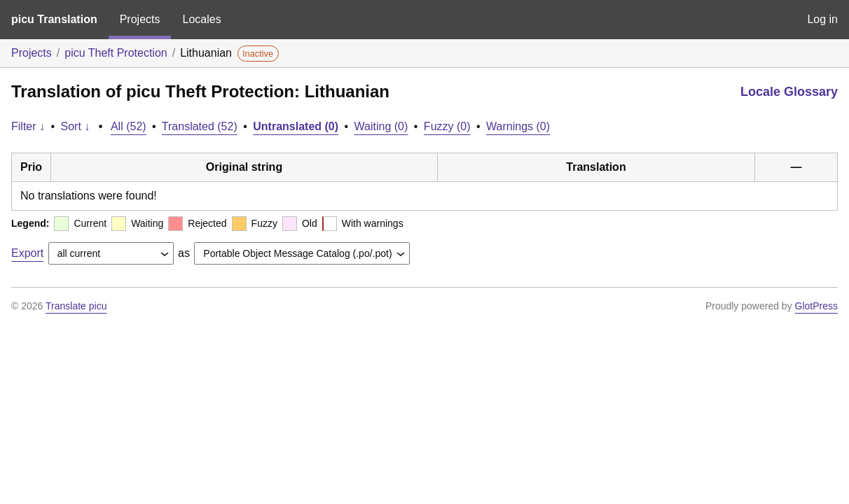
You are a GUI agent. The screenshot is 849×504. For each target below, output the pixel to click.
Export (27, 253)
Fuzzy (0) (447, 126)
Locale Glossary (789, 92)
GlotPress (816, 306)
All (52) (129, 126)
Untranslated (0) (296, 126)
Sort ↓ (76, 126)
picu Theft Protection (116, 53)
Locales (201, 19)
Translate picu (76, 306)
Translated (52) (200, 126)
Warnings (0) (518, 126)
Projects (140, 19)
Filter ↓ (28, 126)
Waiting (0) (381, 126)
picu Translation (54, 19)
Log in (822, 19)
